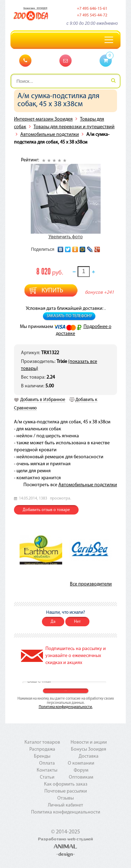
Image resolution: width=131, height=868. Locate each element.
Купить (52, 291)
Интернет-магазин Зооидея (43, 119)
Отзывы (65, 798)
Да (53, 622)
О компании (81, 763)
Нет (77, 622)
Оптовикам (81, 777)
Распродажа (42, 749)
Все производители (91, 584)
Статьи (47, 777)
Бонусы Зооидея (89, 749)
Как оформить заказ (66, 784)
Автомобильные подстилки (50, 135)
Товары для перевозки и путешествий (74, 127)
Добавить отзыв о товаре (46, 510)
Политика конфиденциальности (66, 812)
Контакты (47, 770)
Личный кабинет (65, 805)
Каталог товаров (42, 742)
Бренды (42, 756)
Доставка (89, 756)
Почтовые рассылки (66, 791)
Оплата (47, 763)
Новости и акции (89, 742)
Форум (81, 770)
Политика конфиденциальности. (66, 707)
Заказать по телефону (69, 316)
